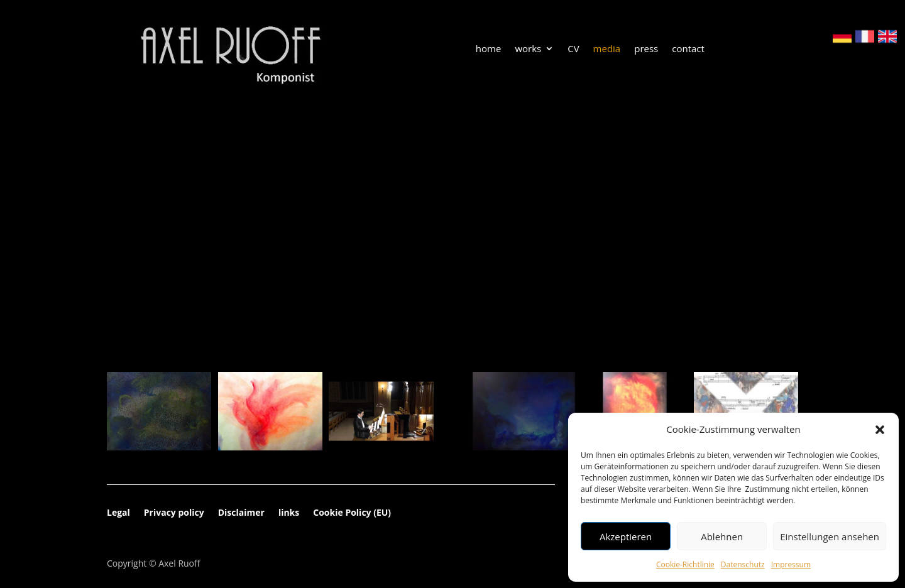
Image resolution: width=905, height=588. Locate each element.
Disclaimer (241, 513)
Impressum (791, 564)
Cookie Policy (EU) (352, 513)
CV (573, 49)
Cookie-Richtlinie (685, 564)
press (646, 49)
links (289, 513)
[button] (880, 430)
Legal (118, 513)
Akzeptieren (626, 536)
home (489, 49)
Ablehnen (722, 536)
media (607, 49)
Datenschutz (743, 564)
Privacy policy (174, 513)
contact (688, 49)
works (528, 49)
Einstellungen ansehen (830, 536)
